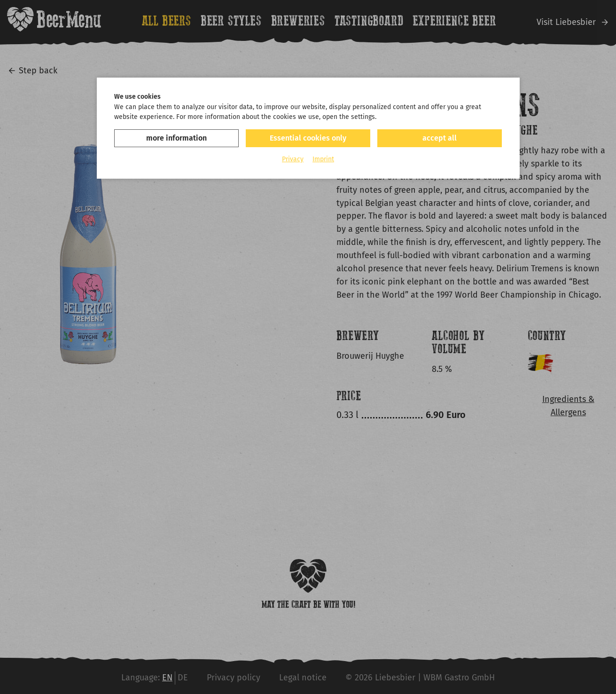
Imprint (323, 159)
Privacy (293, 159)
